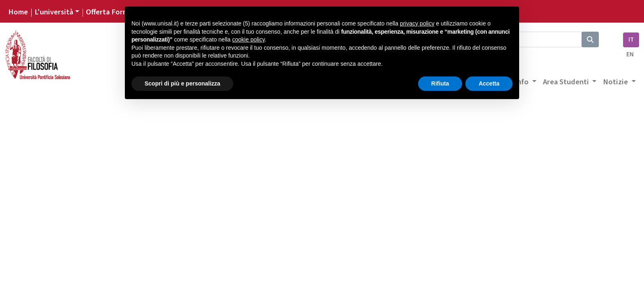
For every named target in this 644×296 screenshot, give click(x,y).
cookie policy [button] (248, 39)
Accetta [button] (489, 83)
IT (631, 40)
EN (630, 54)
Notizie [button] (616, 82)
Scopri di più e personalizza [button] (182, 83)
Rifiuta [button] (440, 83)
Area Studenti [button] (567, 82)
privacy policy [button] (417, 23)
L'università (54, 12)
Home (18, 12)
